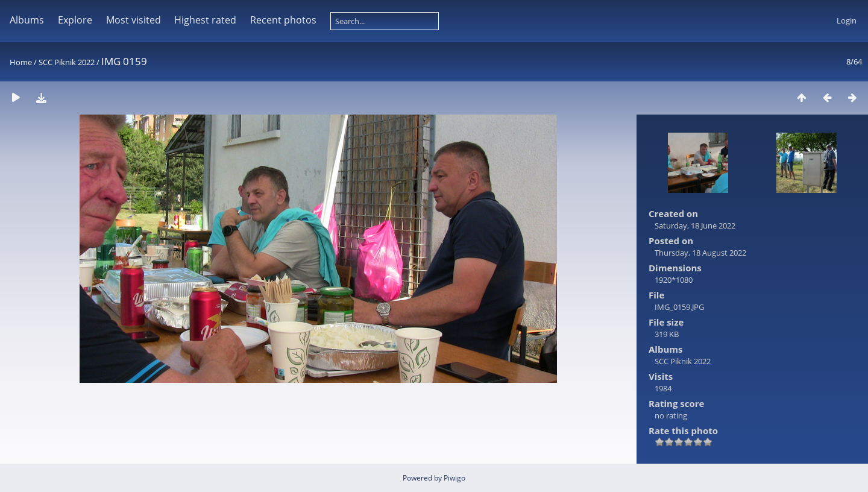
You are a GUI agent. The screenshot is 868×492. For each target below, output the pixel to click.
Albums (27, 20)
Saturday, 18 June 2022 (695, 225)
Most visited (134, 20)
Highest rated (205, 20)
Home (21, 62)
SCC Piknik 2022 (67, 62)
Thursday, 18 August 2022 (700, 253)
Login (847, 20)
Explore (75, 20)
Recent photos (283, 20)
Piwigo (454, 478)
